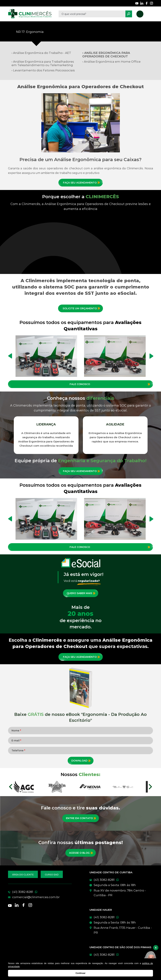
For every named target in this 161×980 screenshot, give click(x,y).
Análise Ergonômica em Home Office (112, 62)
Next (151, 356)
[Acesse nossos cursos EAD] (52, 874)
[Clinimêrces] (30, 14)
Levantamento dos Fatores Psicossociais (44, 70)
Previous (10, 356)
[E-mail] (40, 897)
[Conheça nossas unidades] (121, 893)
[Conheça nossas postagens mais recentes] (81, 853)
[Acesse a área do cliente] (23, 874)
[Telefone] (40, 892)
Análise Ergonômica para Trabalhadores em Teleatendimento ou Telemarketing (43, 63)
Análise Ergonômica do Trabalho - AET (42, 53)
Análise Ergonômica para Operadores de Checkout (106, 55)
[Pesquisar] (129, 14)
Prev (11, 787)
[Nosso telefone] (140, 14)
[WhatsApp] (121, 880)
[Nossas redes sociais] (137, 3)
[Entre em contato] (81, 818)
